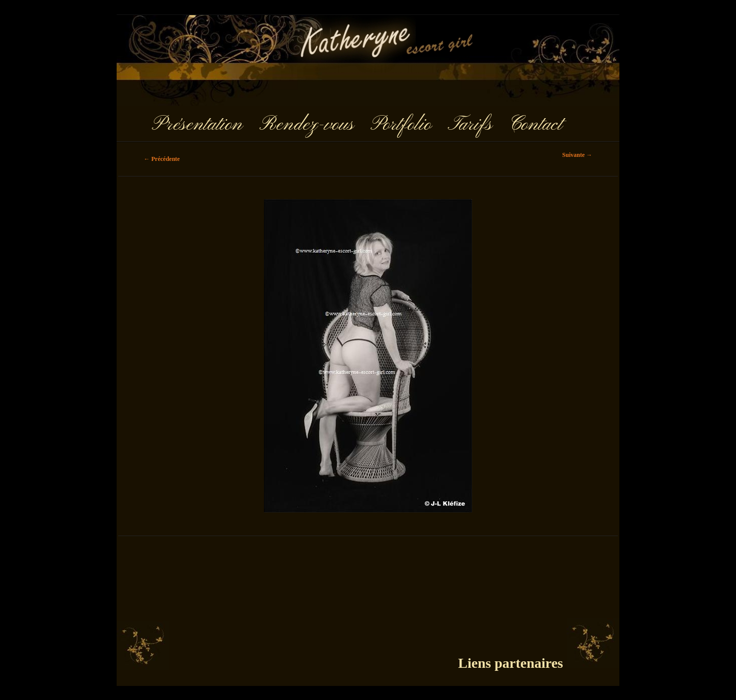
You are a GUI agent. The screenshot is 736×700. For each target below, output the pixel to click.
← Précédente (162, 159)
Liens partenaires (511, 663)
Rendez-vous (306, 125)
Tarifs (470, 125)
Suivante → (577, 155)
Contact (535, 125)
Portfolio (401, 125)
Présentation (197, 125)
